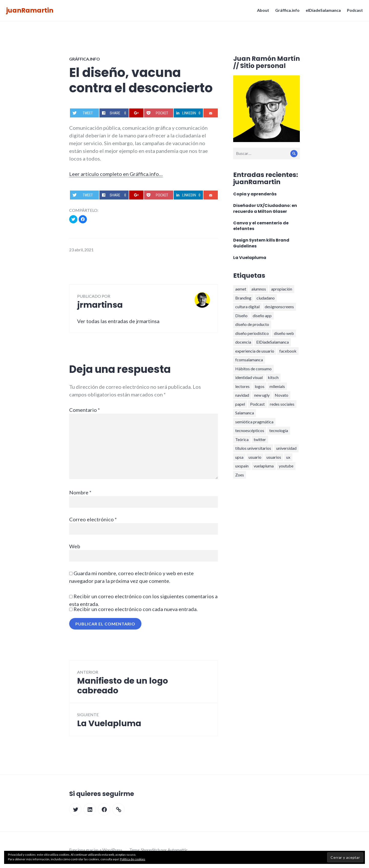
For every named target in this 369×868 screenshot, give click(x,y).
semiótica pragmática (254, 422)
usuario (255, 457)
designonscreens (279, 307)
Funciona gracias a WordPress (96, 850)
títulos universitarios (253, 448)
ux (288, 457)
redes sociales (282, 404)
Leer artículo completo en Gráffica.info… (116, 174)
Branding (243, 298)
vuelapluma (264, 466)
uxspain (242, 466)
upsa (239, 457)
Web (75, 546)
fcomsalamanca (249, 360)
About (262, 12)
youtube (286, 466)
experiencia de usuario (255, 351)
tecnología (279, 430)
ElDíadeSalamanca (273, 342)
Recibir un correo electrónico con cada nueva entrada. (136, 609)
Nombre (80, 492)
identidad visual (249, 377)
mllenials (277, 386)
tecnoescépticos (250, 430)
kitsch (273, 377)
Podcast (353, 12)
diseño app (262, 316)
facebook (288, 351)
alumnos (259, 289)
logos (260, 386)
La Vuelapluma (250, 258)
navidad (242, 395)
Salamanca (245, 413)
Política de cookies (133, 859)
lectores (242, 386)
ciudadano (266, 298)
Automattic (178, 850)
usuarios (274, 457)
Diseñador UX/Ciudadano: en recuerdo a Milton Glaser (265, 208)
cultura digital (247, 307)
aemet (241, 289)
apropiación (282, 289)
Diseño (241, 316)
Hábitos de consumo (253, 369)
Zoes (240, 475)
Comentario (85, 410)
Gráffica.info (286, 12)
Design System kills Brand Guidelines (261, 243)
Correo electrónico (93, 519)
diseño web (284, 333)
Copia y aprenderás (255, 194)
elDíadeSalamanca (322, 12)
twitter (260, 439)
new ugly (262, 395)
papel (240, 404)
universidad (286, 448)
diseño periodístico (252, 333)
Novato (281, 395)
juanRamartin (31, 12)
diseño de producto (252, 324)
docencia (243, 342)
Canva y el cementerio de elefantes (261, 226)
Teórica (242, 439)
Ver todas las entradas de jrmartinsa (118, 321)
